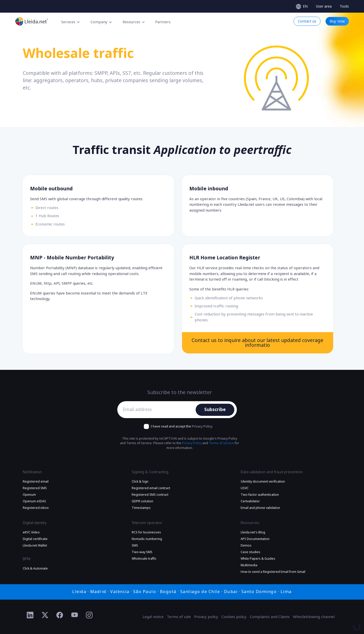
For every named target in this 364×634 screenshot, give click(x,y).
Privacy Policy (202, 426)
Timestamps (141, 508)
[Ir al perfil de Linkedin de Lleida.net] (30, 615)
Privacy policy (206, 617)
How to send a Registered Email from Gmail (273, 572)
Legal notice (153, 617)
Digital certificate (35, 539)
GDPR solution (142, 501)
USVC (245, 488)
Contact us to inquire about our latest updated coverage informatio (257, 343)
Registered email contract (151, 488)
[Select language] (302, 6)
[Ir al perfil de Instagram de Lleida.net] (89, 615)
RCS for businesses (146, 532)
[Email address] (158, 410)
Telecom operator (147, 523)
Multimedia (249, 565)
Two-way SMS (142, 552)
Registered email (36, 482)
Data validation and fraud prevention (272, 472)
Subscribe (215, 410)
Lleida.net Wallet (35, 546)
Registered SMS (35, 488)
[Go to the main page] (32, 21)
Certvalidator (250, 501)
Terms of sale (179, 617)
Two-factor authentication (260, 495)
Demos (246, 546)
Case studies (251, 552)
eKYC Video (31, 532)
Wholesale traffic (144, 559)
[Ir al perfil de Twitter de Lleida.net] (45, 615)
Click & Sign (140, 482)
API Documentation (255, 539)
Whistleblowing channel (314, 617)
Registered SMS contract (150, 495)
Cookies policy (234, 617)
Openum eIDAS (34, 501)
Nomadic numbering (147, 539)
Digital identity (35, 523)
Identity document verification (263, 482)
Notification (32, 472)
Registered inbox (36, 508)
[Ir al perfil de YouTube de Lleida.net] (75, 615)
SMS (135, 546)
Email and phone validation (260, 508)
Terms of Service (221, 443)
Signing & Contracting (150, 472)
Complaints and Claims (270, 617)
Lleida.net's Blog (253, 532)
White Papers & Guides (258, 559)
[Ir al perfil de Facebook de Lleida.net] (60, 615)
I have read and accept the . (182, 426)
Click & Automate (35, 569)
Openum (29, 495)
